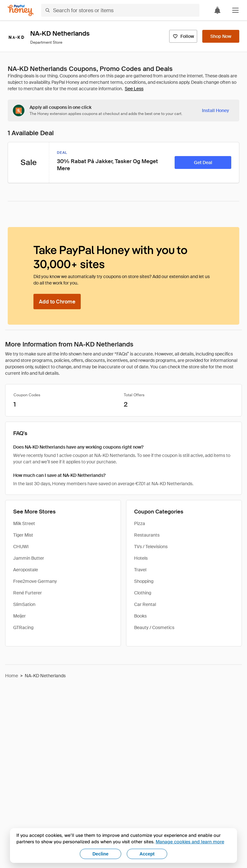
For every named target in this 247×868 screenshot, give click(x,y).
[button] (235, 10)
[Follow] (183, 36)
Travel (140, 570)
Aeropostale (26, 570)
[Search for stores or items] (120, 10)
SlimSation (24, 604)
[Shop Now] (221, 36)
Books (140, 616)
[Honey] (21, 10)
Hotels (141, 558)
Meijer (19, 616)
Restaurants (147, 535)
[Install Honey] (215, 110)
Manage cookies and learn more (190, 842)
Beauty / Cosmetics (154, 627)
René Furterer (27, 593)
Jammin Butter (29, 558)
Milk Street (24, 523)
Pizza (140, 523)
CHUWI (21, 547)
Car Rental (145, 604)
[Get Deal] (203, 162)
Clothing (143, 593)
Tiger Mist (23, 535)
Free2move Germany (35, 581)
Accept (147, 854)
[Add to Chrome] (57, 302)
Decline (101, 854)
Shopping (144, 581)
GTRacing (23, 627)
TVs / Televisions (151, 547)
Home (12, 676)
